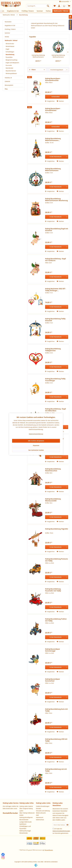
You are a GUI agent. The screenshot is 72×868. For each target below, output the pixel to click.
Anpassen (36, 445)
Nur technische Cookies (36, 450)
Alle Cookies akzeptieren (36, 441)
